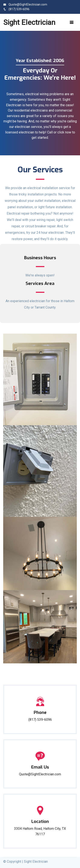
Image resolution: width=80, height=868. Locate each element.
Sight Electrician (29, 22)
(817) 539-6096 (16, 9)
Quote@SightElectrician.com (25, 4)
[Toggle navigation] (72, 22)
